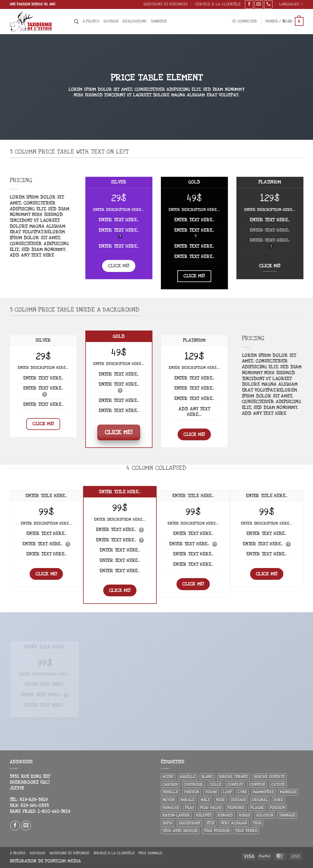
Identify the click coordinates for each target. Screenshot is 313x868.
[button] (244, 21)
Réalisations (135, 21)
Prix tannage (150, 853)
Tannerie (159, 21)
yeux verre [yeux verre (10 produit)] (246, 831)
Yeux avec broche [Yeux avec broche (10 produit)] (180, 831)
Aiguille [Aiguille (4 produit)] (188, 777)
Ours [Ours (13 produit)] (278, 800)
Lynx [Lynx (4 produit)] (242, 792)
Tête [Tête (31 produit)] (210, 823)
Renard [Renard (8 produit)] (225, 815)
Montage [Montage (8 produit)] (288, 792)
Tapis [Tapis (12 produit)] (168, 823)
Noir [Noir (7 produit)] (220, 800)
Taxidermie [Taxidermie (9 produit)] (190, 823)
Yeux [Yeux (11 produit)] (257, 823)
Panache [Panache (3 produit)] (171, 808)
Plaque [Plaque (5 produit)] (257, 808)
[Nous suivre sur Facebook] (249, 4)
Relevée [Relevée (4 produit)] (204, 815)
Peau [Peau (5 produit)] (189, 808)
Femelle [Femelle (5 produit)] (170, 792)
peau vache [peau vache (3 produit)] (211, 808)
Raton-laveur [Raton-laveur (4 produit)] (176, 815)
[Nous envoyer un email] (259, 4)
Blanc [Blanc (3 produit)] (207, 777)
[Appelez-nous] (268, 4)
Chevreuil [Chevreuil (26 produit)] (194, 784)
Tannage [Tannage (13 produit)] (287, 815)
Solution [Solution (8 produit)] (265, 815)
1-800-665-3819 (54, 811)
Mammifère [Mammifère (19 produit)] (263, 792)
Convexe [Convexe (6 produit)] (257, 784)
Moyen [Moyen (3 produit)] (169, 800)
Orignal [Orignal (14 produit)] (260, 800)
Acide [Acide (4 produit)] (168, 777)
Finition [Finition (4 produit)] (191, 792)
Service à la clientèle (218, 4)
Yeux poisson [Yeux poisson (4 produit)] (216, 831)
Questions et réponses (166, 4)
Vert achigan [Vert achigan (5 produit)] (234, 823)
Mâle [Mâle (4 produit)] (205, 800)
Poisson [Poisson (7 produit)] (277, 808)
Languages (291, 4)
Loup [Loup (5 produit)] (227, 792)
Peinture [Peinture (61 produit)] (236, 808)
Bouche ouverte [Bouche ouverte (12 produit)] (269, 777)
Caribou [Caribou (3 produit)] (170, 784)
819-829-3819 (34, 800)
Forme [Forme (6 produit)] (211, 792)
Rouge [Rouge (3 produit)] (245, 815)
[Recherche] (77, 22)
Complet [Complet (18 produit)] (235, 784)
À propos (91, 21)
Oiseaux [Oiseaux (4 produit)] (238, 800)
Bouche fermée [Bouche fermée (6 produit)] (234, 777)
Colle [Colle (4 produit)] (215, 784)
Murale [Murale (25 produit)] (188, 800)
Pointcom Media (63, 861)
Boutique (111, 21)
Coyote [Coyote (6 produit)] (278, 784)
